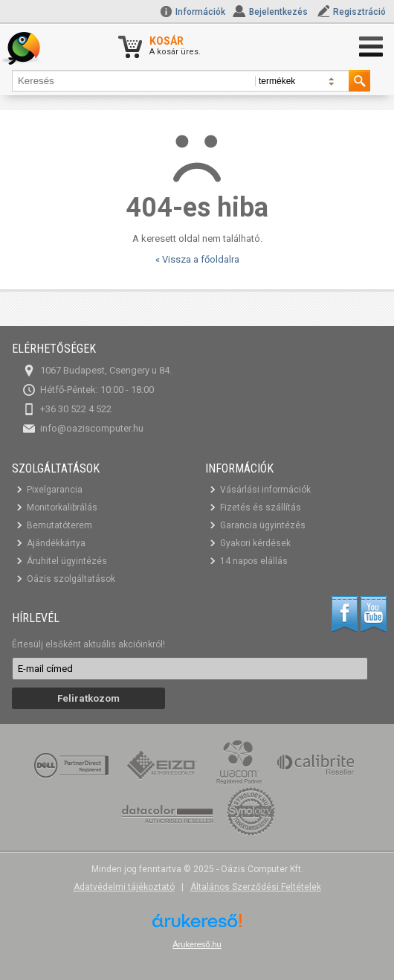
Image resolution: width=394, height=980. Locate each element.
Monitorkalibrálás (62, 507)
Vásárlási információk (265, 490)
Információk (193, 12)
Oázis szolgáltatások (71, 579)
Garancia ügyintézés (263, 525)
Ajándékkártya (56, 543)
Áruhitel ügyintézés (67, 561)
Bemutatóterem (59, 525)
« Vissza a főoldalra (197, 259)
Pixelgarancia (55, 490)
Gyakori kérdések (255, 543)
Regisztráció (359, 12)
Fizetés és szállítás (261, 507)
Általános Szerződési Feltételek (256, 887)
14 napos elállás (254, 561)
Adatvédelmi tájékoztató (124, 887)
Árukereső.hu (197, 944)
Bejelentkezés (278, 12)
